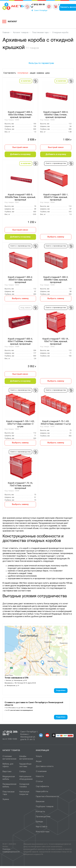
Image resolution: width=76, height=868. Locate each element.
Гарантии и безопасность (47, 797)
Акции (39, 761)
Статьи (39, 781)
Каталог (12, 22)
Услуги (39, 756)
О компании (41, 771)
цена (47, 73)
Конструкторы (43, 832)
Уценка (6, 799)
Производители (43, 817)
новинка (40, 73)
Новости (40, 776)
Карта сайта (42, 827)
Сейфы (23, 772)
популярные (23, 73)
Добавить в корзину (20, 154)
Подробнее (61, 691)
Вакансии (40, 802)
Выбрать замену (56, 237)
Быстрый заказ (20, 147)
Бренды (39, 822)
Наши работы (42, 792)
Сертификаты (42, 787)
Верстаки (7, 772)
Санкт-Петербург (41, 11)
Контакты (40, 812)
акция (33, 73)
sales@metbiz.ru (49, 6)
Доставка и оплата (45, 766)
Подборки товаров (45, 807)
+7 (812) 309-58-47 (10, 733)
